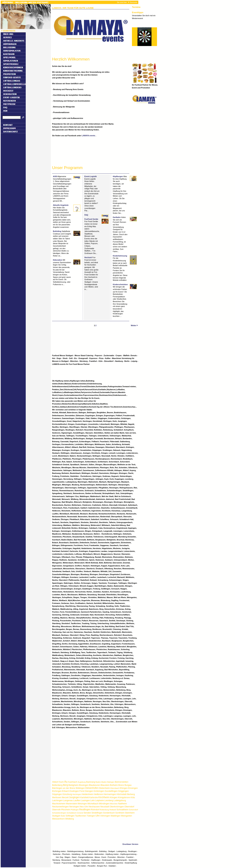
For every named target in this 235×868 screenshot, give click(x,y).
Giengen (89, 791)
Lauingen (86, 800)
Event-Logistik (91, 176)
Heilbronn (99, 794)
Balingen (111, 782)
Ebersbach (115, 788)
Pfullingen (75, 810)
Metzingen (82, 804)
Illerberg (131, 794)
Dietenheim (104, 788)
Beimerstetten (122, 782)
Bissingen (84, 785)
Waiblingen (115, 816)
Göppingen (57, 794)
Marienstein (72, 804)
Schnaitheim (123, 810)
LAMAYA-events (89, 136)
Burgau (128, 785)
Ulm (98, 816)
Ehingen (124, 788)
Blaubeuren (95, 785)
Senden (87, 813)
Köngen (114, 797)
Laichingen (57, 800)
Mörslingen (104, 804)
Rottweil (113, 810)
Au (66, 782)
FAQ (86, 215)
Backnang (91, 782)
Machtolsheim (59, 804)
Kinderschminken (120, 284)
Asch (61, 782)
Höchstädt (122, 794)
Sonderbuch (109, 813)
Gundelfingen (111, 791)
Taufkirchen (81, 816)
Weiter (134, 325)
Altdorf (55, 782)
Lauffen (77, 800)
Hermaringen (110, 794)
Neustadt (105, 807)
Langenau (68, 800)
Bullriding (57, 231)
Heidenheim (87, 794)
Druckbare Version (130, 844)
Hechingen (77, 794)
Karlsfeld (85, 797)
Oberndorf (129, 807)
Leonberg (109, 800)
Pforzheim (66, 810)
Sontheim (120, 813)
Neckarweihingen (60, 807)
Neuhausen (94, 807)
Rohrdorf (95, 810)
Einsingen (133, 788)
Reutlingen (85, 809)
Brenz (121, 785)
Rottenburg (104, 810)
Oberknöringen (117, 807)
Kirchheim (104, 797)
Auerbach (73, 782)
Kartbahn (117, 217)
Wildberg (70, 819)
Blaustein (105, 785)
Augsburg (82, 782)
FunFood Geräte (91, 219)
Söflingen (70, 816)
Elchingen (57, 791)
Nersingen (74, 807)
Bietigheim (74, 785)
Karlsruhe (93, 797)
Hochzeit (88, 257)
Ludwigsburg (120, 800)
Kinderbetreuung (120, 256)
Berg (65, 785)
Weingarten (126, 816)
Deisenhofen (92, 788)
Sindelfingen (97, 813)
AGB (55, 176)
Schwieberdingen (59, 813)
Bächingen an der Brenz (64, 788)
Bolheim (114, 785)
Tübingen (91, 816)
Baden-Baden (101, 782)
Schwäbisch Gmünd (75, 813)
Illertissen (57, 797)
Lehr (93, 800)
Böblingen (80, 788)
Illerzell (65, 797)
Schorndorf (133, 810)
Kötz (133, 797)
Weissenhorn (58, 819)
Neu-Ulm (84, 807)
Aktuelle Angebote (61, 205)
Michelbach (93, 804)
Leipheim (100, 800)
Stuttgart (56, 816)
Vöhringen (105, 816)
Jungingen (74, 797)
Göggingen (123, 791)
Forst (82, 791)
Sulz (63, 816)
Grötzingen (99, 791)
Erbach (66, 791)
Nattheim (122, 804)
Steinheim (130, 813)
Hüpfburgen (118, 176)
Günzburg (67, 794)
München (114, 804)
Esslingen (74, 791)
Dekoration (58, 260)
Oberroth (56, 810)
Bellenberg (57, 785)
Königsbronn (124, 797)
